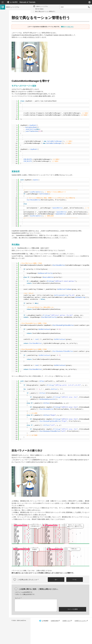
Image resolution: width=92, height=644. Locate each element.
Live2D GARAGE (11, 40)
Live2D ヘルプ (70, 640)
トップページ (10, 20)
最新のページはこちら (78, 29)
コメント (40, 616)
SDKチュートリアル (42, 6)
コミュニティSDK (11, 37)
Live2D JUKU (59, 640)
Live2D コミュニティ (82, 640)
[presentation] (73, 621)
